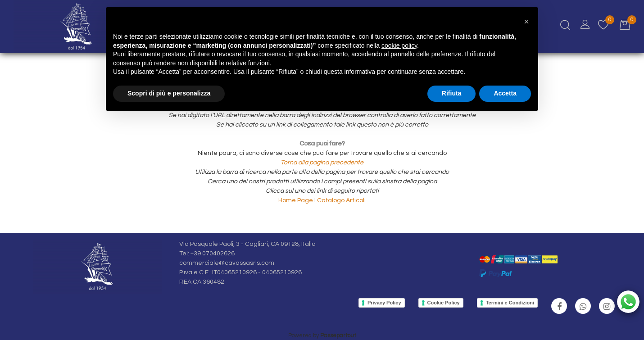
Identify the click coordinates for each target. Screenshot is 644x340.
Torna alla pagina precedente (322, 163)
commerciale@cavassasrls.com (227, 263)
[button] (526, 22)
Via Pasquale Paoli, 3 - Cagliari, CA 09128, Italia (247, 244)
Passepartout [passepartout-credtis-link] (338, 335)
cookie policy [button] (399, 45)
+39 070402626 (213, 254)
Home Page (296, 200)
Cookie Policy (444, 303)
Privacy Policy (384, 303)
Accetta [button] (505, 93)
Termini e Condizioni (510, 303)
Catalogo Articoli (341, 200)
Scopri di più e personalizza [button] (169, 93)
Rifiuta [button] (452, 93)
